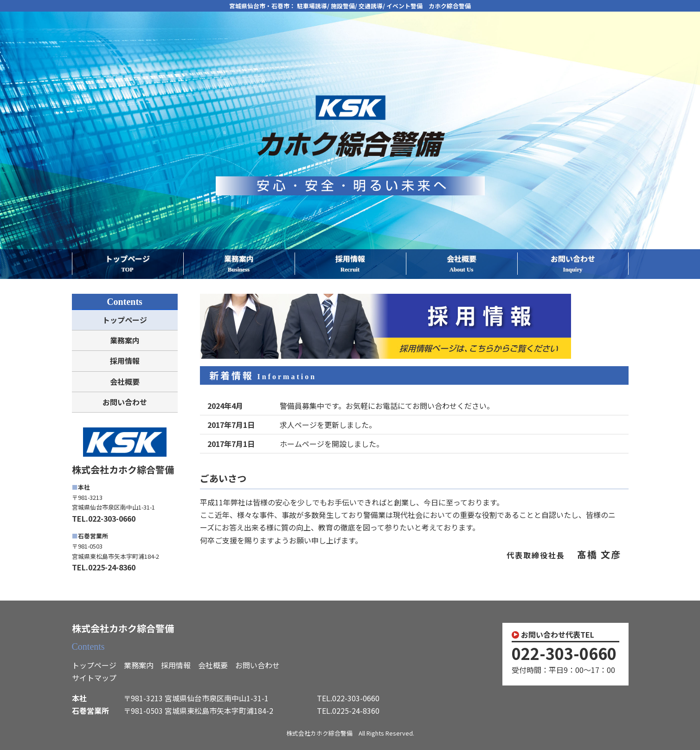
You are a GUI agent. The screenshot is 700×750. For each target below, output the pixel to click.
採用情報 (350, 264)
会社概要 (462, 264)
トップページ (128, 264)
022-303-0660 (564, 653)
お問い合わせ (573, 264)
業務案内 (239, 264)
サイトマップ (94, 678)
